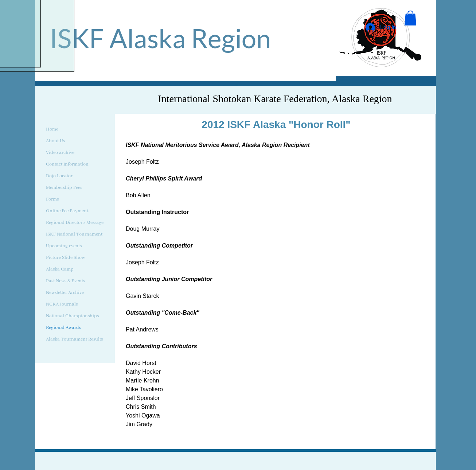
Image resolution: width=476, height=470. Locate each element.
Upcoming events (64, 246)
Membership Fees (64, 188)
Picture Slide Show (65, 258)
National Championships (72, 316)
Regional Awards (63, 328)
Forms (52, 199)
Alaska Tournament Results (74, 339)
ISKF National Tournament (74, 234)
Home (52, 129)
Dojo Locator (59, 176)
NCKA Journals (62, 304)
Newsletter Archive (65, 293)
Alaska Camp (60, 269)
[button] (410, 18)
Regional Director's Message (75, 223)
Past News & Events (65, 281)
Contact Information (67, 164)
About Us (55, 141)
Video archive (60, 153)
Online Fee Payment (67, 211)
